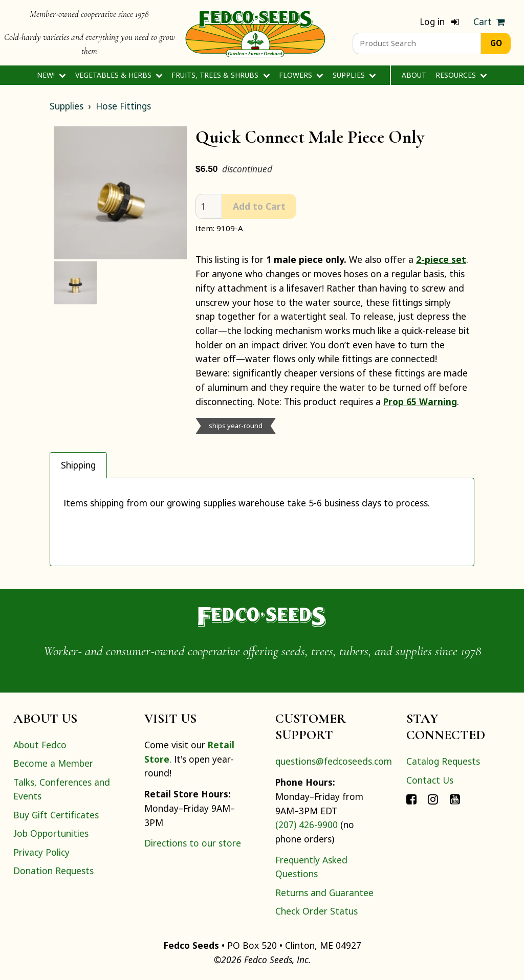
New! (51, 75)
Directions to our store (193, 843)
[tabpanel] (262, 522)
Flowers (301, 75)
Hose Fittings (123, 106)
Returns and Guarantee (324, 893)
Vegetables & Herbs (119, 75)
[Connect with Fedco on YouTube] (455, 798)
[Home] (255, 33)
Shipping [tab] (78, 465)
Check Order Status (316, 911)
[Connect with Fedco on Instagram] (433, 798)
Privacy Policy (41, 852)
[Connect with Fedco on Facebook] (411, 798)
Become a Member (53, 763)
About (414, 75)
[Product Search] (417, 43)
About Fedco (40, 745)
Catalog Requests (443, 761)
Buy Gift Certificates (56, 815)
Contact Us (430, 780)
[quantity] (209, 206)
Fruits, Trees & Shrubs (221, 75)
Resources (461, 75)
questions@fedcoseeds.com (334, 761)
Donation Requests (53, 871)
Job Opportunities (51, 833)
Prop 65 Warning (420, 402)
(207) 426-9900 (307, 825)
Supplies (354, 75)
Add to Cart (259, 206)
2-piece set (441, 259)
